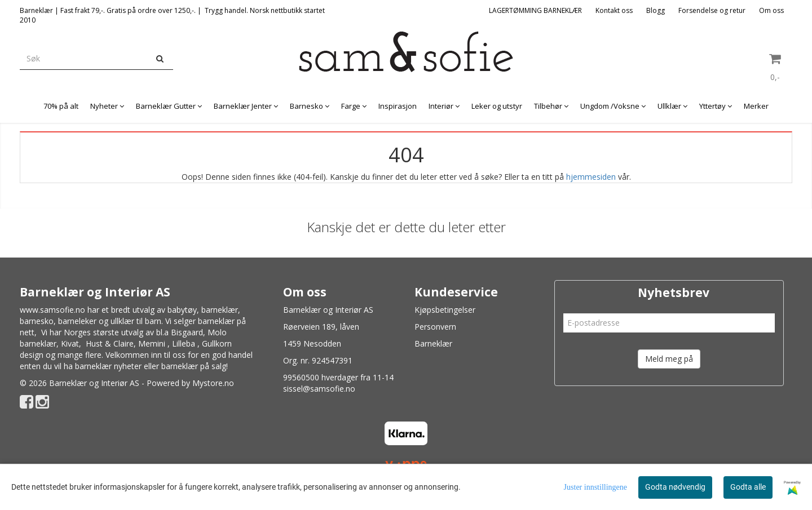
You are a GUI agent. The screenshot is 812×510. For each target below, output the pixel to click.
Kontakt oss (614, 10)
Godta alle (748, 487)
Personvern (435, 327)
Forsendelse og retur (712, 10)
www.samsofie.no (52, 310)
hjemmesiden (591, 177)
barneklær (220, 310)
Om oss (771, 10)
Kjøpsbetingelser (445, 310)
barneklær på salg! (195, 366)
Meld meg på (669, 359)
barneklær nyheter (108, 366)
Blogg (656, 10)
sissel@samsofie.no (319, 389)
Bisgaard (187, 332)
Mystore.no (213, 383)
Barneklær (433, 343)
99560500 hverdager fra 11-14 (338, 377)
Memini (152, 343)
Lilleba (184, 343)
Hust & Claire (110, 343)
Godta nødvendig (675, 487)
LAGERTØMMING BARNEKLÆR (535, 10)
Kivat (70, 343)
